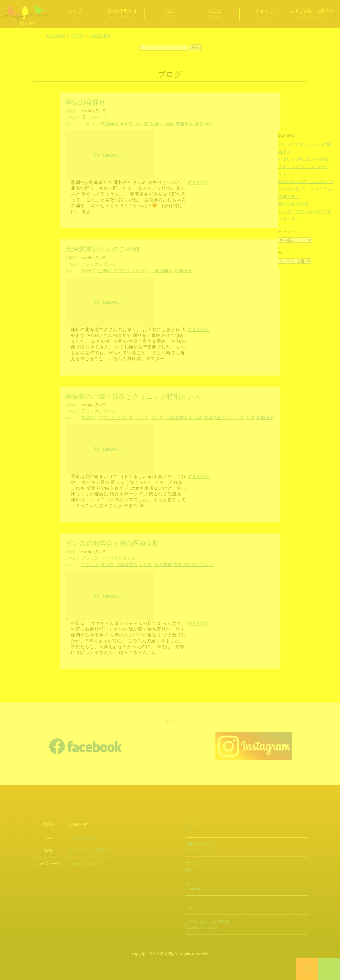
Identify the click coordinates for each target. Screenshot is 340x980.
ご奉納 (101, 269)
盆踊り (144, 123)
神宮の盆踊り (85, 102)
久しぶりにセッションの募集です (303, 144)
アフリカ (88, 555)
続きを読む (199, 181)
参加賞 (119, 123)
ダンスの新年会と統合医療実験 (112, 540)
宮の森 (131, 123)
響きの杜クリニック (199, 415)
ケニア (131, 415)
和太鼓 (176, 415)
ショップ (264, 14)
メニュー (217, 14)
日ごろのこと (92, 117)
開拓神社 (183, 123)
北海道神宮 (103, 123)
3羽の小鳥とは (122, 14)
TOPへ (307, 969)
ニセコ (86, 123)
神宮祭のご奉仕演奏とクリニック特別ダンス (133, 394)
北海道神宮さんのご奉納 (102, 248)
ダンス (144, 415)
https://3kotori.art (81, 859)
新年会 (135, 561)
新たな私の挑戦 (290, 179)
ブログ (170, 14)
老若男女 (167, 123)
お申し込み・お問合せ (312, 14)
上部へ (329, 969)
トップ (75, 14)
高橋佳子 (165, 269)
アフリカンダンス (95, 263)
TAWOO (87, 269)
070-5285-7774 (80, 833)
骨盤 (221, 415)
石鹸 (154, 123)
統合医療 (149, 561)
